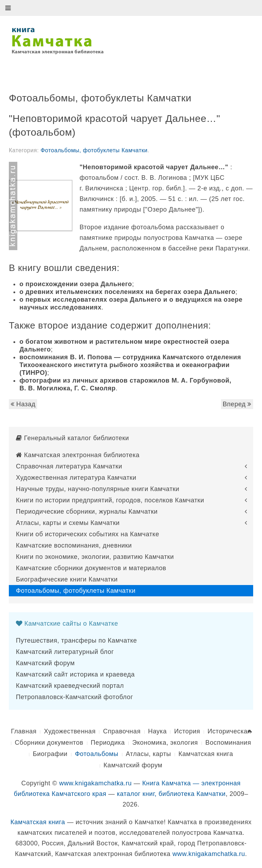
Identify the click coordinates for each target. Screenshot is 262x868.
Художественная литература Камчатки (76, 478)
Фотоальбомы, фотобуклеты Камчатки (94, 150)
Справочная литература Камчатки (69, 466)
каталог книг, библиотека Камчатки (171, 794)
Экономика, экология (165, 743)
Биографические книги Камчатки (67, 579)
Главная (24, 731)
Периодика (108, 743)
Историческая (229, 731)
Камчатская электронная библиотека (78, 455)
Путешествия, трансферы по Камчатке (76, 640)
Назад (23, 404)
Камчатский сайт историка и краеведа (75, 674)
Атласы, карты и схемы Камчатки (68, 523)
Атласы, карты (149, 754)
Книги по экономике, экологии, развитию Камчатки (95, 557)
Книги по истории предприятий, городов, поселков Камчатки (110, 500)
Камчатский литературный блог (65, 652)
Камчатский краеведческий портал (70, 686)
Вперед (237, 404)
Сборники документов (49, 743)
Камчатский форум (45, 663)
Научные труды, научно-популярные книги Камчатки (98, 489)
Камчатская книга (206, 754)
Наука (158, 731)
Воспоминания (228, 743)
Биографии (50, 754)
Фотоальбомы (97, 754)
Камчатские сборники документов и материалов (91, 568)
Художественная (70, 731)
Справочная (122, 731)
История (187, 731)
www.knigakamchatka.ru (95, 783)
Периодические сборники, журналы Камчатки (87, 512)
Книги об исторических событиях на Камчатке (88, 534)
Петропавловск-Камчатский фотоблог (74, 697)
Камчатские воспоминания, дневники (74, 545)
